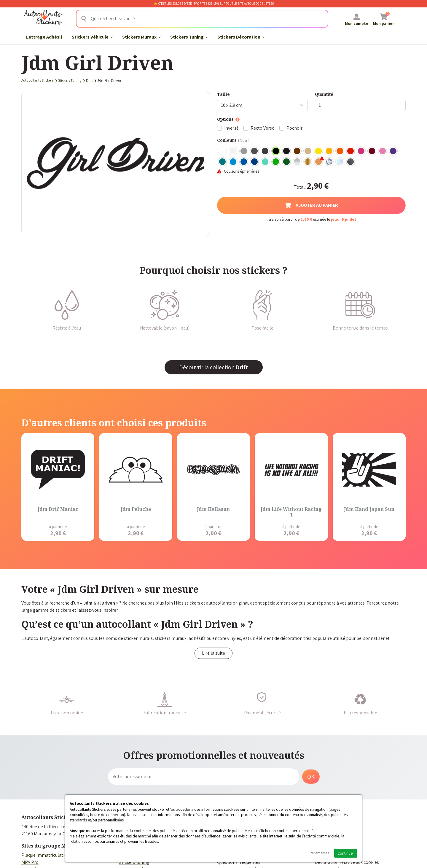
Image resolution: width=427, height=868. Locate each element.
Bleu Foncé (255, 162)
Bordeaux (372, 151)
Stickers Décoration (241, 37)
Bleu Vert (265, 162)
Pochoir (294, 128)
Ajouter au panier (312, 205)
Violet (393, 151)
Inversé (231, 128)
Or (308, 162)
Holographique (340, 162)
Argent (297, 162)
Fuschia (361, 151)
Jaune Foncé (329, 151)
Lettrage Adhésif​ (44, 37)
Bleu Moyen (244, 162)
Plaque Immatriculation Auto (51, 855)
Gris (244, 151)
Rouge (351, 151)
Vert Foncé (287, 162)
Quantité (324, 94)
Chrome (329, 162)
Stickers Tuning (189, 37)
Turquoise (223, 162)
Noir (276, 151)
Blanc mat (233, 151)
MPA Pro (30, 862)
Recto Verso (263, 128)
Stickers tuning (134, 862)
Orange (340, 151)
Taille (223, 94)
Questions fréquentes (239, 862)
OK (311, 777)
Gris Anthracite (265, 151)
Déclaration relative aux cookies (347, 862)
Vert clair (276, 162)
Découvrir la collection (214, 367)
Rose (383, 151)
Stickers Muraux (141, 37)
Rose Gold (319, 162)
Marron (297, 151)
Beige (308, 151)
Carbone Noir (351, 162)
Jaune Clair (319, 151)
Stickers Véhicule (92, 37)
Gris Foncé (255, 151)
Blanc (223, 151)
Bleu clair (233, 162)
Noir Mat (287, 151)
